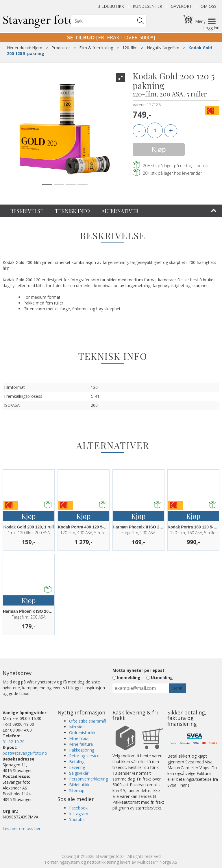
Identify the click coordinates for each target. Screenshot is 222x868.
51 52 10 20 (14, 742)
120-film (130, 48)
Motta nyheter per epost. (139, 670)
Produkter (61, 48)
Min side (77, 727)
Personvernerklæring (88, 779)
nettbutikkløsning (103, 862)
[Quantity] (155, 130)
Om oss (209, 6)
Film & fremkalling (96, 48)
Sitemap (77, 790)
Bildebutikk (111, 6)
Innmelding (129, 678)
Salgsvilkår (79, 773)
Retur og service (84, 756)
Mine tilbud (79, 738)
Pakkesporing (82, 750)
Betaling (77, 762)
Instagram (79, 814)
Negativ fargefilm (163, 48)
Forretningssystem (62, 862)
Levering (77, 767)
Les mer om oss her (22, 828)
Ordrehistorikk (82, 733)
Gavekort (181, 6)
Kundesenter (147, 6)
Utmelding (162, 678)
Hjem (37, 48)
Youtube (77, 819)
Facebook (78, 808)
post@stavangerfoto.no (25, 753)
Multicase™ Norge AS (157, 862)
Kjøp (159, 149)
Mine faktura (81, 744)
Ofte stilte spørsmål (88, 721)
